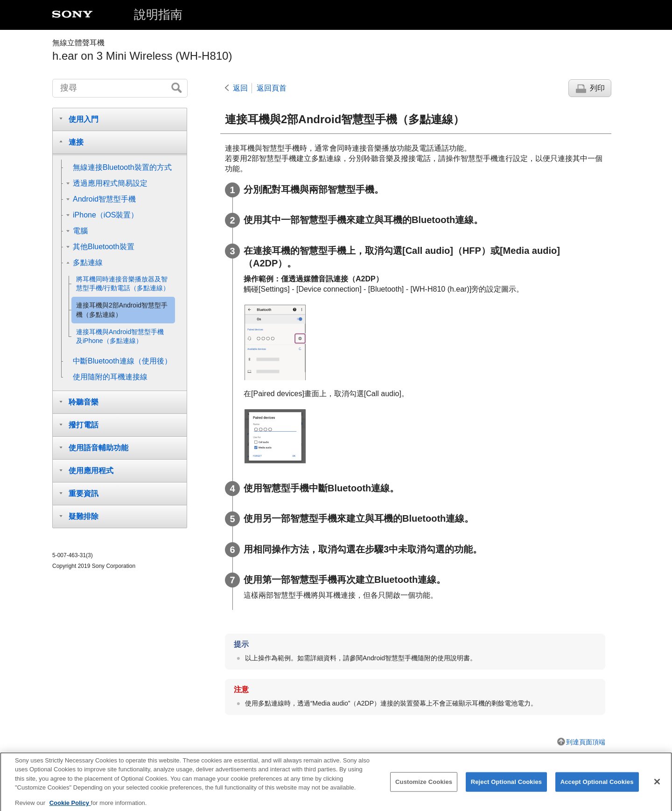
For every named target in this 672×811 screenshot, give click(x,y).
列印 (597, 88)
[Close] (657, 787)
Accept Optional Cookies (597, 787)
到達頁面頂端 (586, 742)
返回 (240, 88)
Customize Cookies (424, 787)
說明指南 (158, 14)
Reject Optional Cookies (507, 787)
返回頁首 (272, 88)
